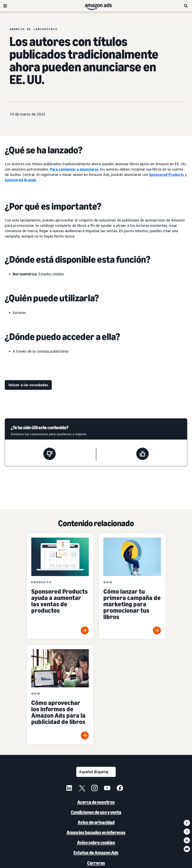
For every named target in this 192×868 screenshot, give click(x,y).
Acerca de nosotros (96, 802)
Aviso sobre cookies (96, 843)
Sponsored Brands (20, 180)
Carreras (96, 863)
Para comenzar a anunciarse (74, 169)
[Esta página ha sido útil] (142, 454)
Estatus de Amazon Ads (96, 853)
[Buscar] (186, 6)
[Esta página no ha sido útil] (50, 454)
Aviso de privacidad (96, 822)
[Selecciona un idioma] (96, 772)
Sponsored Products (166, 175)
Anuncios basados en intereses (96, 832)
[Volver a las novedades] (28, 385)
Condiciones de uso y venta (96, 812)
